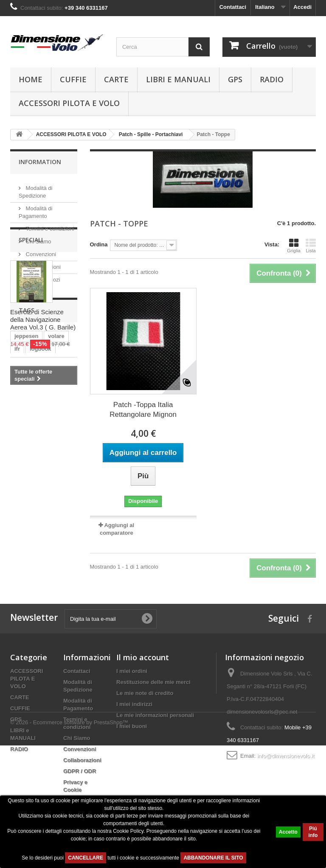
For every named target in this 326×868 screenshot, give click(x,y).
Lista (311, 246)
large (21, 542)
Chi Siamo (38, 238)
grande (58, 529)
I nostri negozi (42, 276)
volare (56, 504)
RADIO (272, 79)
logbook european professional (38, 571)
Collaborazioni (42, 264)
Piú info (313, 832)
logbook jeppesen (38, 587)
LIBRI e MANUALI (178, 79)
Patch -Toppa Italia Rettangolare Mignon (143, 410)
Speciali (31, 308)
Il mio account (143, 682)
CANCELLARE (86, 858)
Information (40, 162)
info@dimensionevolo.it (286, 780)
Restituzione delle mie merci (153, 707)
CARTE (116, 79)
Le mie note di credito (145, 718)
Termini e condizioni (49, 225)
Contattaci (233, 7)
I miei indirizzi (134, 729)
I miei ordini (132, 696)
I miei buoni (132, 751)
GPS (235, 79)
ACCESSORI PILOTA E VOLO (69, 103)
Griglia (294, 246)
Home (31, 79)
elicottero (27, 529)
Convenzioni (40, 251)
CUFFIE (73, 79)
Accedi (302, 7)
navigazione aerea (38, 555)
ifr (17, 517)
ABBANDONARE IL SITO (213, 858)
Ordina (99, 244)
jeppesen (26, 504)
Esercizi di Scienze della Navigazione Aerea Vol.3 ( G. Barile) (43, 388)
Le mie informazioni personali (155, 740)
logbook (41, 517)
